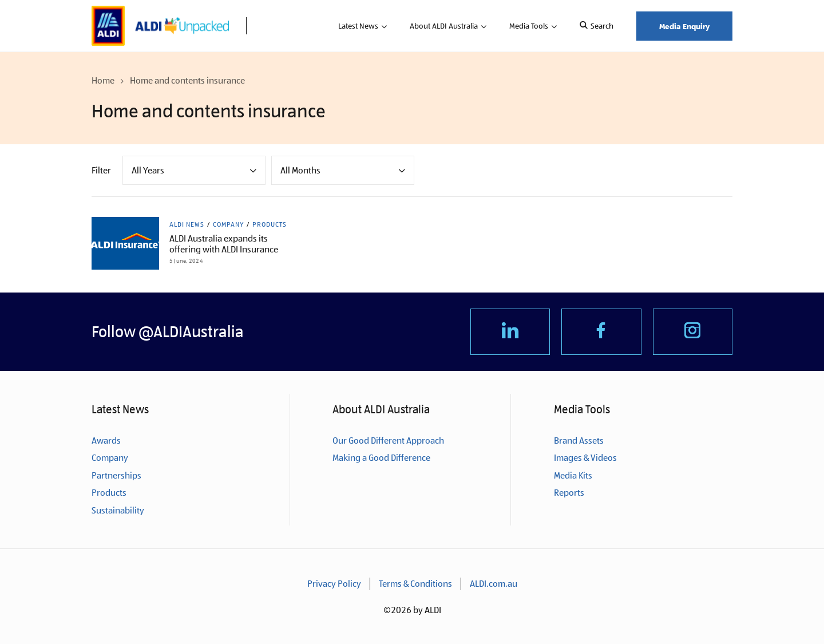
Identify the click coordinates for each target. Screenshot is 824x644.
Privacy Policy (334, 584)
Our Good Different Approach (388, 440)
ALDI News (187, 224)
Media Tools (529, 26)
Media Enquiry (684, 26)
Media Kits (573, 475)
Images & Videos (585, 458)
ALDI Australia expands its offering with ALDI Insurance (224, 244)
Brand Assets (579, 440)
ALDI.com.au (494, 584)
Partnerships (116, 475)
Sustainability (118, 510)
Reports (569, 493)
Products (270, 224)
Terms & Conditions (415, 584)
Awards (106, 440)
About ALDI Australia (444, 26)
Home (103, 80)
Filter (101, 170)
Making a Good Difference (381, 458)
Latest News (358, 26)
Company (228, 224)
